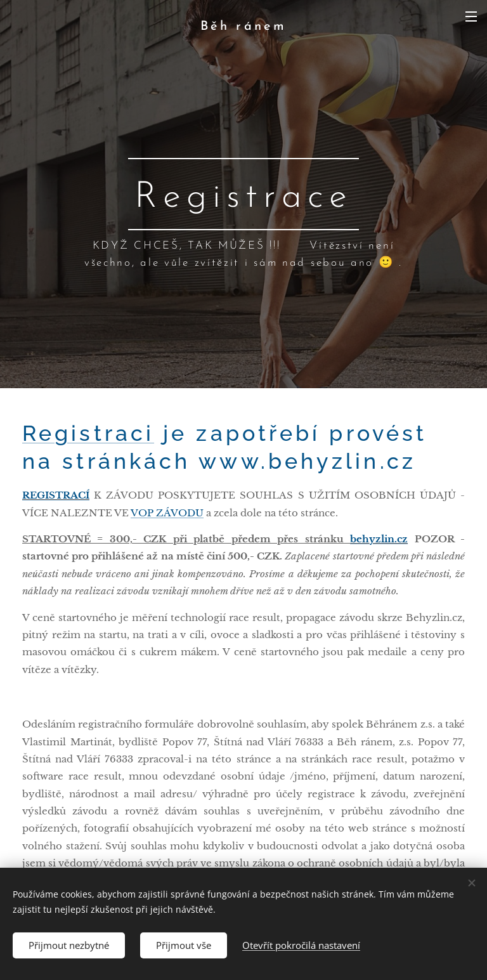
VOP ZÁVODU (167, 513)
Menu (471, 16)
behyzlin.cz (379, 539)
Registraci (88, 433)
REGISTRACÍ (56, 496)
